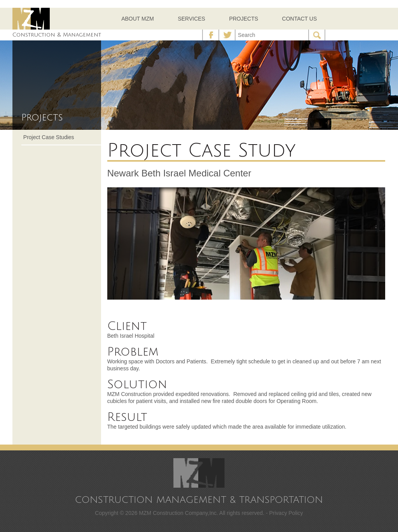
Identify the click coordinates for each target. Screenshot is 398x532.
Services (191, 19)
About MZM (138, 19)
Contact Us (300, 19)
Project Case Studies (49, 137)
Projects (244, 19)
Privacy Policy (286, 513)
